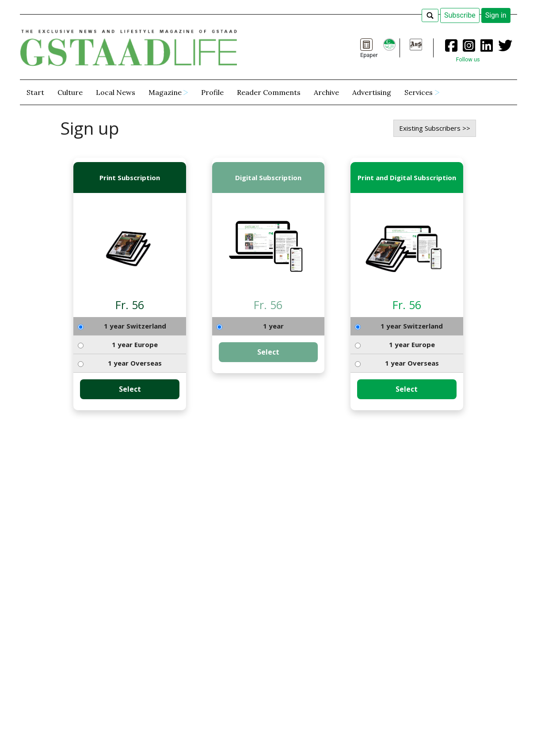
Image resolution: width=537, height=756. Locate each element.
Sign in (496, 15)
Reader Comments (269, 92)
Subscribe (460, 15)
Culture (70, 92)
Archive (326, 92)
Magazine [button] (165, 92)
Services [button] (419, 92)
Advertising (372, 92)
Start (35, 92)
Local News (116, 92)
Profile (212, 92)
